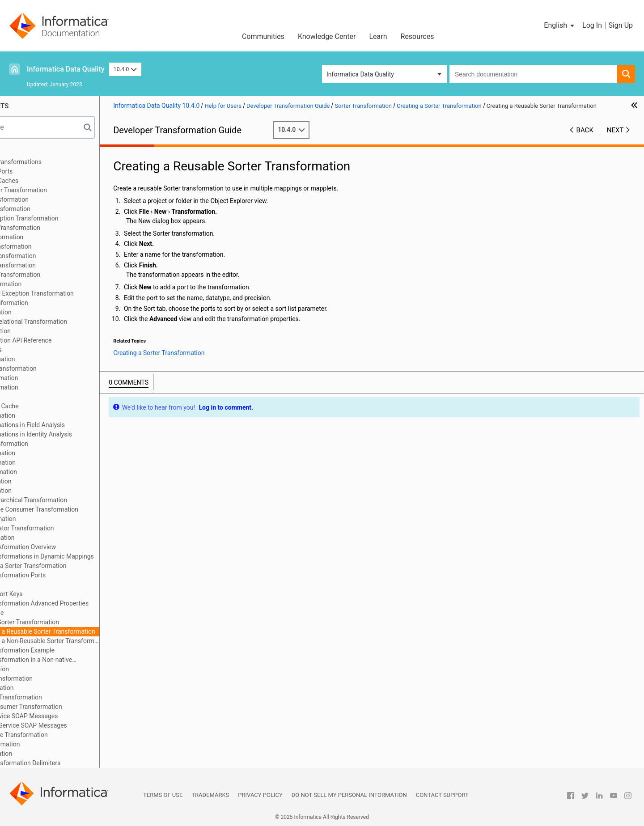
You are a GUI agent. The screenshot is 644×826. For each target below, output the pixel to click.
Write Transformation (44, 754)
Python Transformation (47, 472)
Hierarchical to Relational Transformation (72, 322)
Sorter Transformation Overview (73, 547)
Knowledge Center (327, 36)
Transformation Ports (44, 171)
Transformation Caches (47, 181)
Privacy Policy (260, 795)
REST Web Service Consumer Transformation (77, 509)
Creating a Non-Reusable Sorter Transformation (99, 641)
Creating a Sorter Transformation (74, 622)
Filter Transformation (44, 312)
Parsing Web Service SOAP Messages (67, 716)
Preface (25, 152)
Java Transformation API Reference (64, 340)
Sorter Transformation (45, 538)
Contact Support (442, 795)
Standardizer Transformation (55, 678)
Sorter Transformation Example (72, 650)
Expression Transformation (52, 303)
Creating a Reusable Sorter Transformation (97, 631)
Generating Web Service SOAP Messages (72, 725)
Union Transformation (45, 688)
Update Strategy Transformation (59, 697)
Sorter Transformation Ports (68, 575)
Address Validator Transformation (62, 190)
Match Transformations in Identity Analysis (74, 434)
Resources (417, 36)
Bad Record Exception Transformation (67, 218)
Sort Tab (40, 585)
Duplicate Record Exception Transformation (75, 293)
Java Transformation (44, 331)
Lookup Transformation (47, 387)
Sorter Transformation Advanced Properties (89, 603)
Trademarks (210, 795)
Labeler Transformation (47, 378)
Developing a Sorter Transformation (78, 566)
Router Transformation (46, 519)
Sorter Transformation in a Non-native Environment (76, 660)
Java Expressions (39, 350)
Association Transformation (53, 209)
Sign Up (621, 25)
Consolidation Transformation (56, 256)
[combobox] (533, 74)
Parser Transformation (46, 462)
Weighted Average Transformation (62, 735)
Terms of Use (163, 795)
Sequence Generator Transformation (65, 528)
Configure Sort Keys (56, 594)
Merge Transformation (46, 453)
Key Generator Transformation (57, 369)
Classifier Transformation (50, 237)
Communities (263, 36)
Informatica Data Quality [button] (360, 74)
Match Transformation (46, 415)
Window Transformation (48, 744)
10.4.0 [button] (125, 69)
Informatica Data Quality (66, 69)
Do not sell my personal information (349, 795)
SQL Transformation (43, 669)
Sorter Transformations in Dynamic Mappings (92, 556)
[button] (560, 25)
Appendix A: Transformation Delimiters (68, 763)
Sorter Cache (47, 613)
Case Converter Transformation (58, 228)
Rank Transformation (44, 481)
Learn (378, 36)
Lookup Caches (36, 397)
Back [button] (585, 139)
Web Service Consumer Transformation (69, 707)
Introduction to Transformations (59, 162)
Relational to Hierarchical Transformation (72, 500)
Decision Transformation (49, 284)
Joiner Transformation (46, 359)
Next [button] (615, 139)
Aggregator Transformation (53, 199)
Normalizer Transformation (52, 444)
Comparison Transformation (54, 246)
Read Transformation (44, 491)
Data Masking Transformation (56, 265)
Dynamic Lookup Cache (48, 406)
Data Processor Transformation (58, 275)
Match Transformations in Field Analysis (71, 425)
